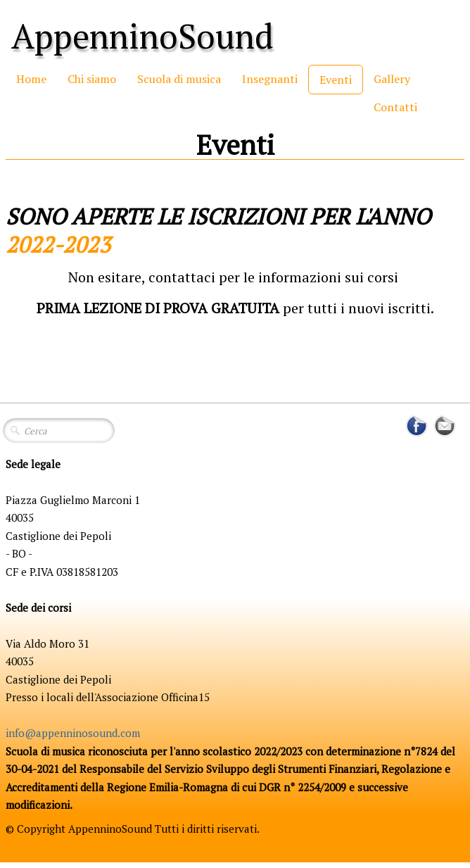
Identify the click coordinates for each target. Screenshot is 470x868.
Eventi (336, 80)
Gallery (392, 79)
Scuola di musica (179, 79)
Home (31, 79)
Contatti (395, 107)
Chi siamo (92, 79)
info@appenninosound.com (73, 733)
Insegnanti (270, 79)
